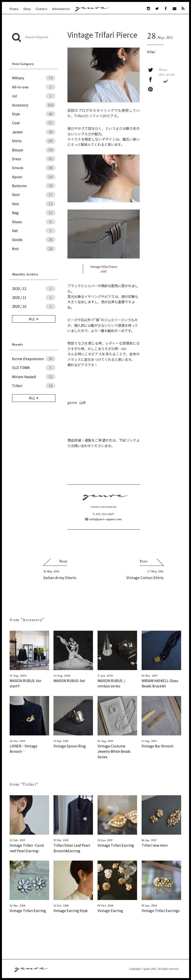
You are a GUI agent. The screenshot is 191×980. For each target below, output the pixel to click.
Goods (34, 240)
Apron (34, 177)
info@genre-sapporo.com (103, 519)
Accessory (34, 105)
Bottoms (34, 186)
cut (34, 96)
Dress (34, 159)
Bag (34, 213)
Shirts (34, 141)
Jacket (34, 132)
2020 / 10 (34, 306)
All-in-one (34, 87)
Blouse (34, 150)
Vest (34, 204)
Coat (34, 123)
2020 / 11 (34, 297)
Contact (41, 9)
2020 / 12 (34, 289)
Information (61, 9)
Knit (34, 249)
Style (34, 114)
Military (34, 78)
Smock (34, 168)
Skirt (34, 195)
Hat (34, 231)
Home (14, 9)
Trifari (151, 52)
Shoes (34, 222)
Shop (27, 9)
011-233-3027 (103, 514)
